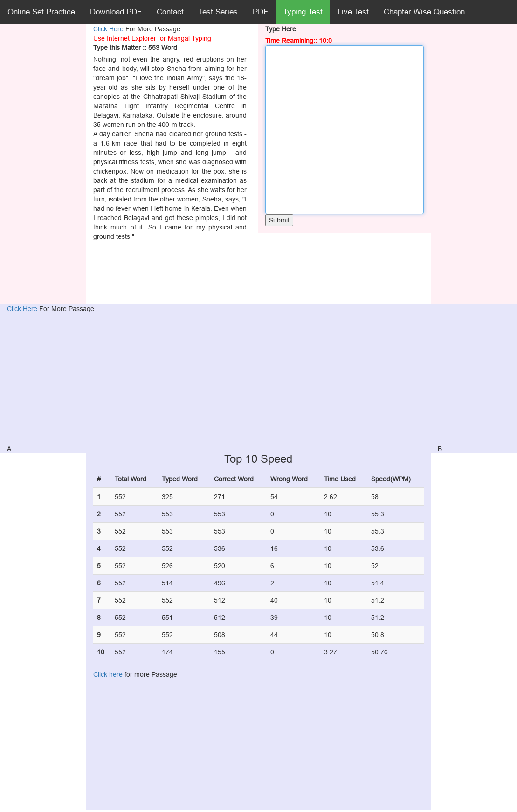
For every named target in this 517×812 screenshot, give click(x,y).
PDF (260, 12)
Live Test (353, 12)
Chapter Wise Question (424, 12)
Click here (108, 674)
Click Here (109, 29)
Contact (170, 12)
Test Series (218, 12)
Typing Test (303, 12)
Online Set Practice (41, 12)
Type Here (281, 29)
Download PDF (116, 12)
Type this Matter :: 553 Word (135, 48)
